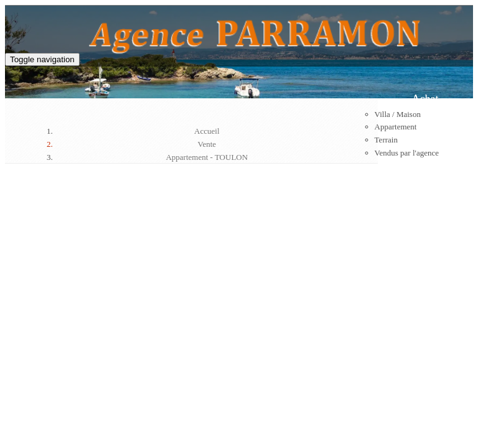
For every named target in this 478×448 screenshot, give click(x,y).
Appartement (396, 127)
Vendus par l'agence (407, 153)
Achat (425, 99)
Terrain (386, 140)
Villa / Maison (398, 114)
